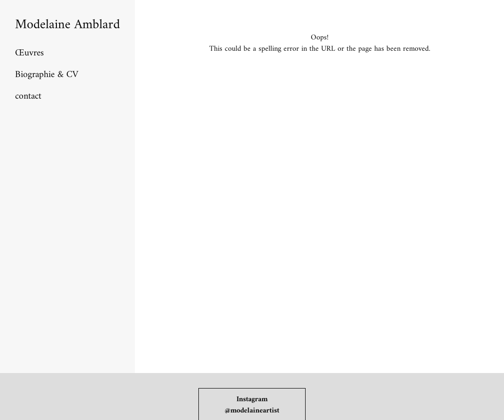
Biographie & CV (47, 75)
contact (28, 97)
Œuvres (29, 53)
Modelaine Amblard (67, 25)
